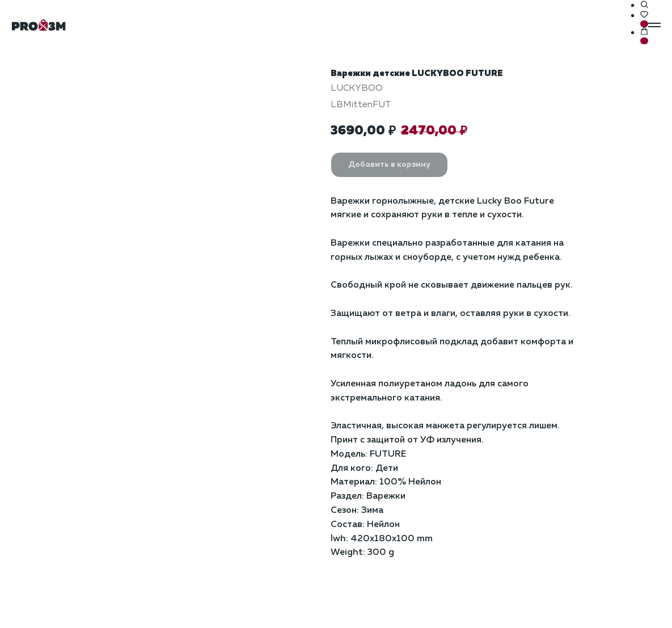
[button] (644, 5)
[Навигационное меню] (654, 25)
